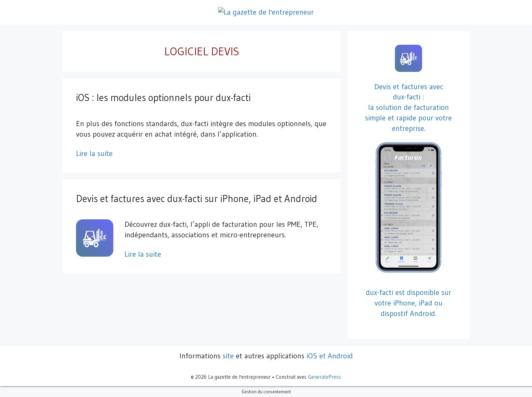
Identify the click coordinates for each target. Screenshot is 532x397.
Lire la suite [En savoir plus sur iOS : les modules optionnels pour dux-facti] (94, 153)
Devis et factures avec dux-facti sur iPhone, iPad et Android (197, 199)
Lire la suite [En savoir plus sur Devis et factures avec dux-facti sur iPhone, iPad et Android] (143, 254)
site (228, 356)
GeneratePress (325, 377)
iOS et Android (330, 356)
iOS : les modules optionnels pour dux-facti (163, 98)
